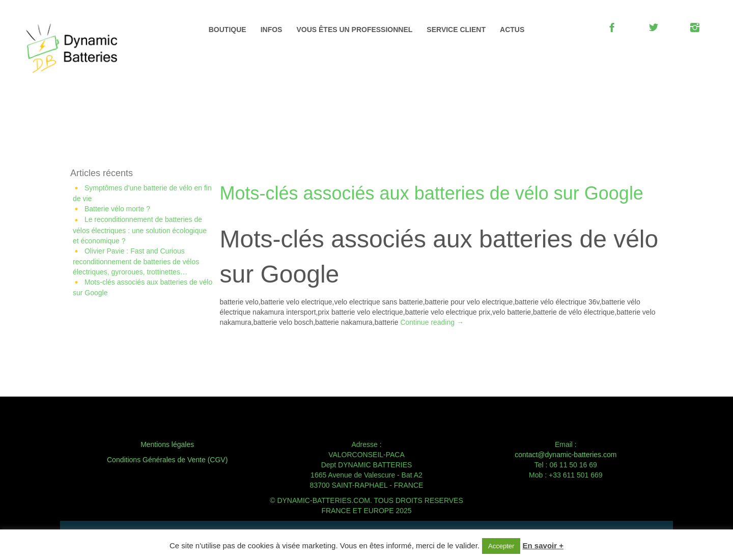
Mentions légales (167, 444)
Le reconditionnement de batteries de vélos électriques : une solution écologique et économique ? (140, 230)
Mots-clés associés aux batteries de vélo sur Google (432, 193)
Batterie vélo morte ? (117, 209)
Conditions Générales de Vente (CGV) (167, 460)
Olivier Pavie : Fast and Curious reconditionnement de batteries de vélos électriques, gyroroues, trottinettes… (136, 261)
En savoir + (543, 545)
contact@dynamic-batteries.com (566, 455)
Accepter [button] (501, 546)
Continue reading (432, 322)
